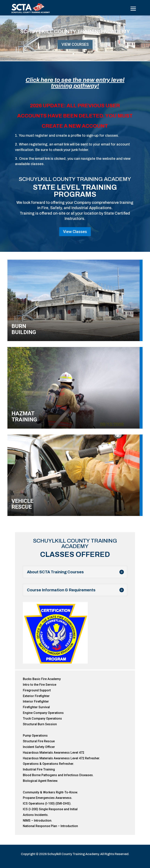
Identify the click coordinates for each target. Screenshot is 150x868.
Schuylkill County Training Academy (75, 32)
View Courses (75, 45)
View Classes (75, 232)
